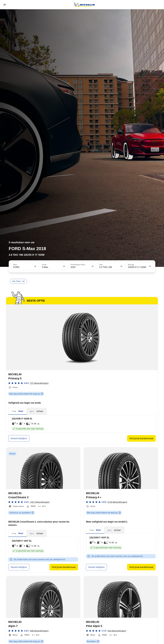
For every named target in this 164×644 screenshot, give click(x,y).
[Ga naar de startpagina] (84, 5)
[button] (35, 266)
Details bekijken (19, 438)
